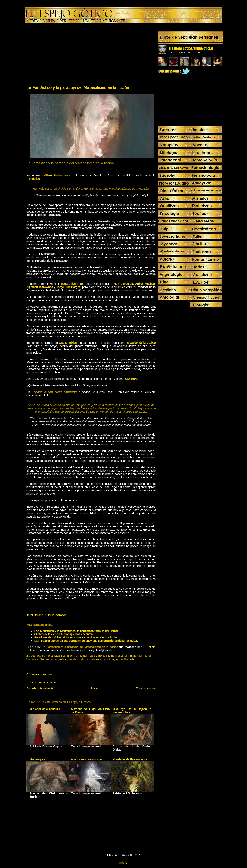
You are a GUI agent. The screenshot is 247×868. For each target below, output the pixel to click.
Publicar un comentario (41, 682)
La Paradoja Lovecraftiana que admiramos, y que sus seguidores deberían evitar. (86, 641)
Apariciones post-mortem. (88, 759)
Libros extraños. (57, 615)
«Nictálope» (37, 759)
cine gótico (97, 656)
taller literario (125, 659)
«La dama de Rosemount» (130, 759)
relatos (84, 659)
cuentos (111, 656)
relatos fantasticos (102, 659)
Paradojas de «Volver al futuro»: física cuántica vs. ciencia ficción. (77, 637)
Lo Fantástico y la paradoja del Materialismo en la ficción (78, 87)
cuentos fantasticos (130, 656)
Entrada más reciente (40, 688)
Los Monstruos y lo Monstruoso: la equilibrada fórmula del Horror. (76, 631)
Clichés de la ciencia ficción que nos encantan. (64, 634)
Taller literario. (35, 615)
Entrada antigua (146, 688)
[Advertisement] (58, 55)
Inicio (95, 688)
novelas (73, 659)
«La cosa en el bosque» (45, 709)
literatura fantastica (53, 659)
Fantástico (33, 179)
